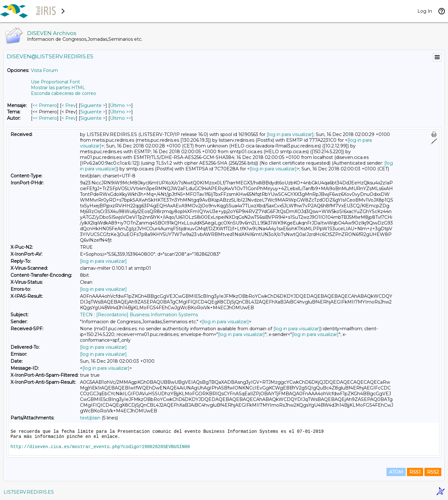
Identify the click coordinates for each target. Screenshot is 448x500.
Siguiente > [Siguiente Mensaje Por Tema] (93, 112)
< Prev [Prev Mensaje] (69, 105)
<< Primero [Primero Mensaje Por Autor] (45, 118)
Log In (425, 11)
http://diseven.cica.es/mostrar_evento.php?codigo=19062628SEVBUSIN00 (100, 447)
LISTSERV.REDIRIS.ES (29, 492)
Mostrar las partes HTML (58, 88)
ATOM (396, 472)
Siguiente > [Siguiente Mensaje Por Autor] (93, 118)
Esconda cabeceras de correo (64, 93)
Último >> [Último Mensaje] (121, 105)
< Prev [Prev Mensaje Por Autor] (69, 118)
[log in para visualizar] (290, 134)
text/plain (90, 418)
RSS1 (415, 472)
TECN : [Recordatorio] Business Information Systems (139, 315)
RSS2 (433, 472)
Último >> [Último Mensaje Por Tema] (121, 112)
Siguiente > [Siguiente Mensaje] (93, 105)
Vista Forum (44, 70)
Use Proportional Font (55, 82)
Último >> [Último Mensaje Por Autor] (121, 118)
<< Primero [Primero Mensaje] (45, 105)
